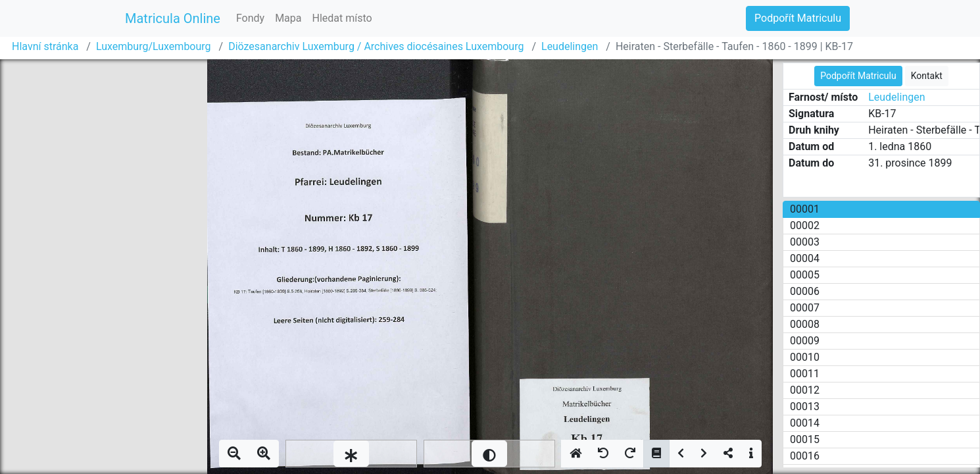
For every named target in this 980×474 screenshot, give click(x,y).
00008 (805, 324)
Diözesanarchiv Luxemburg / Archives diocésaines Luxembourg (376, 46)
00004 (805, 258)
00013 (805, 407)
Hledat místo (342, 18)
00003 (805, 242)
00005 (805, 275)
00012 (805, 390)
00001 (805, 209)
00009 (805, 341)
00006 (805, 291)
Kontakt (927, 76)
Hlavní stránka (45, 46)
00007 (805, 308)
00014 (805, 423)
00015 (805, 439)
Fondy (250, 18)
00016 (805, 456)
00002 (805, 225)
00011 (805, 374)
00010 (805, 357)
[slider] (351, 454)
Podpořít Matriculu (798, 18)
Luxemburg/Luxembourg (154, 46)
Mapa (288, 18)
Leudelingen (570, 46)
